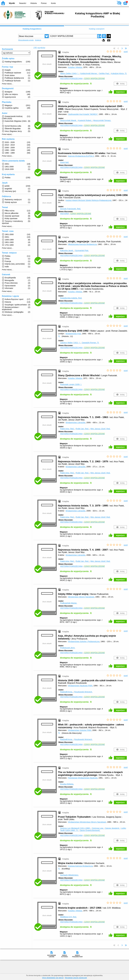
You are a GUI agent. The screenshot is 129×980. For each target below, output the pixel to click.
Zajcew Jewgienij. (113, 828)
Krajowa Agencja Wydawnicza (80, 866)
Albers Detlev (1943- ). (70, 73)
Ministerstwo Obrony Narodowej (81, 597)
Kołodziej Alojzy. (119, 73)
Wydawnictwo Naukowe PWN (80, 686)
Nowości (23, 3)
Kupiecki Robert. (85, 120)
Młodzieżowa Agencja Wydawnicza (82, 244)
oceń (126, 52)
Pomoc (44, 3)
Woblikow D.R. (68, 917)
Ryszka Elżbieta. (67, 784)
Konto (53, 3)
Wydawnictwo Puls (73, 334)
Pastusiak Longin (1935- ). (71, 384)
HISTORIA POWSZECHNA (71, 78)
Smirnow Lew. (98, 828)
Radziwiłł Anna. (67, 692)
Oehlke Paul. (104, 73)
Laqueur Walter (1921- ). (70, 343)
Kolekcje (38, 40)
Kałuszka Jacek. (67, 251)
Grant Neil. (65, 162)
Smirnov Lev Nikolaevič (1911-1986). (76, 828)
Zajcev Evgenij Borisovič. (90, 830)
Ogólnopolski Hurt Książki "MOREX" (83, 114)
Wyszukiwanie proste (26, 40)
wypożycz (120, 92)
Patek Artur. (67, 429)
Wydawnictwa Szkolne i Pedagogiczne (84, 641)
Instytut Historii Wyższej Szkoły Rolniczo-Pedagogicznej (88, 200)
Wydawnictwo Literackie (75, 423)
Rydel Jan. (82, 429)
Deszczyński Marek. (69, 120)
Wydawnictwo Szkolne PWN (80, 730)
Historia (34, 3)
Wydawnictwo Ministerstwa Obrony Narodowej (87, 822)
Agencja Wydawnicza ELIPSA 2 (81, 156)
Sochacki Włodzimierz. (69, 875)
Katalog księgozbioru (32, 29)
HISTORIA (64, 214)
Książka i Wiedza (75, 67)
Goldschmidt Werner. (89, 73)
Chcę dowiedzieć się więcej (53, 978)
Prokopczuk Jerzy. (68, 648)
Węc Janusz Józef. (100, 429)
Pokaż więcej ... (8, 84)
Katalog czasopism (97, 29)
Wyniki (12, 3)
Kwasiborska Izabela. (71, 298)
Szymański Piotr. (82, 251)
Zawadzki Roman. (91, 343)
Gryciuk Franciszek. (70, 209)
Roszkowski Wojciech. (83, 692)
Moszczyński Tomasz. (102, 120)
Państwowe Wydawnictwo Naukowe (83, 778)
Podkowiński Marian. (69, 603)
